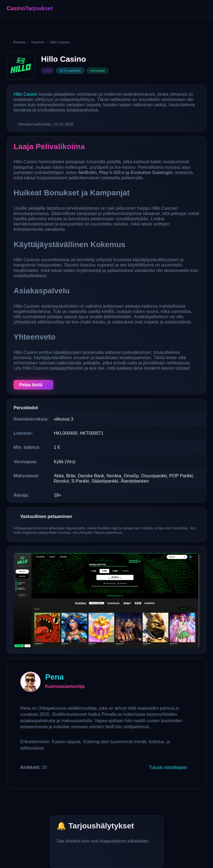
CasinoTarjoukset (30, 8)
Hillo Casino (25, 94)
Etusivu (20, 42)
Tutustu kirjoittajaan (168, 767)
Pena (54, 677)
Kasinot (38, 42)
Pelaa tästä (31, 385)
